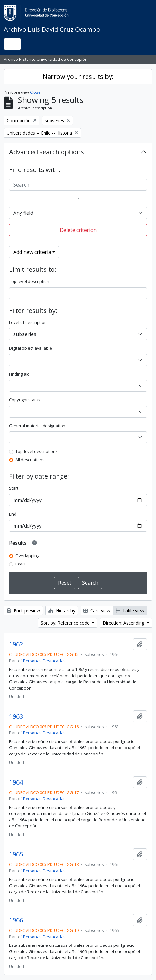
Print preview (23, 611)
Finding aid (19, 374)
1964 (16, 782)
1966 (16, 920)
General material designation (37, 426)
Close (35, 92)
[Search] (78, 185)
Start (14, 488)
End (13, 514)
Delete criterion (78, 230)
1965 (16, 854)
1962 (16, 644)
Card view (97, 611)
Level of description (28, 322)
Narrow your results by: (78, 76)
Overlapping (27, 556)
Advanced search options (47, 152)
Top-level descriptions (37, 451)
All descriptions (30, 460)
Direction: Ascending (124, 623)
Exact (21, 564)
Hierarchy (62, 611)
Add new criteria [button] (32, 252)
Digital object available (31, 348)
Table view (130, 611)
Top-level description (29, 281)
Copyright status (25, 400)
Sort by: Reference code (66, 623)
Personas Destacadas (44, 661)
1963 (16, 716)
